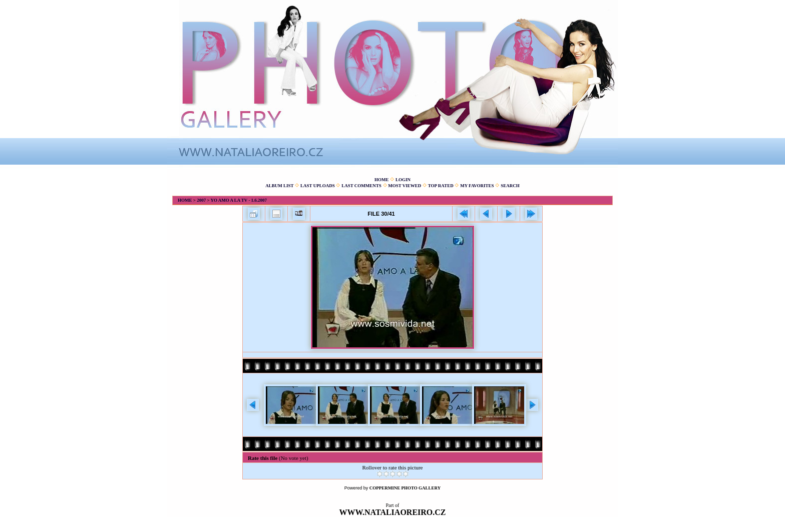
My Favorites (477, 186)
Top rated (441, 186)
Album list (279, 186)
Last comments (361, 186)
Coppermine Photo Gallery (405, 488)
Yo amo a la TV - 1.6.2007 (239, 200)
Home (382, 180)
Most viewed (405, 186)
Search (510, 186)
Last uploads (318, 186)
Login (403, 180)
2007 (201, 200)
